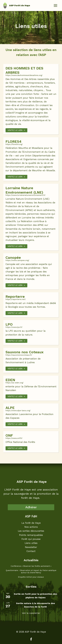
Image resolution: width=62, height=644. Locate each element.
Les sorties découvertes (31, 531)
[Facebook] (31, 639)
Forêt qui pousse (31, 539)
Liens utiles (31, 543)
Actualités (31, 560)
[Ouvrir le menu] (55, 5)
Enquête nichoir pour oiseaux (31, 577)
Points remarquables (31, 535)
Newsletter (31, 547)
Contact (31, 551)
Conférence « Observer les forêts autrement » (31, 566)
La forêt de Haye (31, 523)
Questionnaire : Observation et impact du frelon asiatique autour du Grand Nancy (31, 571)
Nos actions (31, 527)
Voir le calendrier (31, 613)
